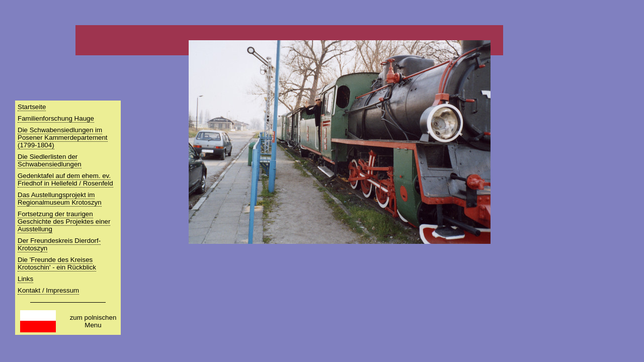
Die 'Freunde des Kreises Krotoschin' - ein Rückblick (57, 263)
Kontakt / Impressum (48, 290)
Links (25, 279)
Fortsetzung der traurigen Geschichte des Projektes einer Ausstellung (64, 221)
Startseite (32, 107)
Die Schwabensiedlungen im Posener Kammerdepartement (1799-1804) (63, 138)
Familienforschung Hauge (56, 118)
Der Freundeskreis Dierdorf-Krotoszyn (59, 244)
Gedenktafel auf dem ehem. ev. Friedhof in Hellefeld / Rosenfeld (65, 179)
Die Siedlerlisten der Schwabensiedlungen (50, 160)
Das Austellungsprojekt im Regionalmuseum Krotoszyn (60, 199)
